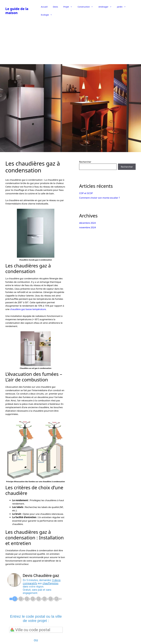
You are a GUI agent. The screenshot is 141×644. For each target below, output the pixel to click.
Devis (55, 7)
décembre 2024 (87, 223)
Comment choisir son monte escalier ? (99, 198)
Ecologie (48, 15)
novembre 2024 (88, 227)
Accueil (44, 7)
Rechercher (85, 162)
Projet (69, 7)
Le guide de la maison (17, 11)
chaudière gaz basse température (28, 309)
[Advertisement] (71, 43)
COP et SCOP (86, 193)
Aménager (106, 7)
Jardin (123, 7)
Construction (87, 7)
